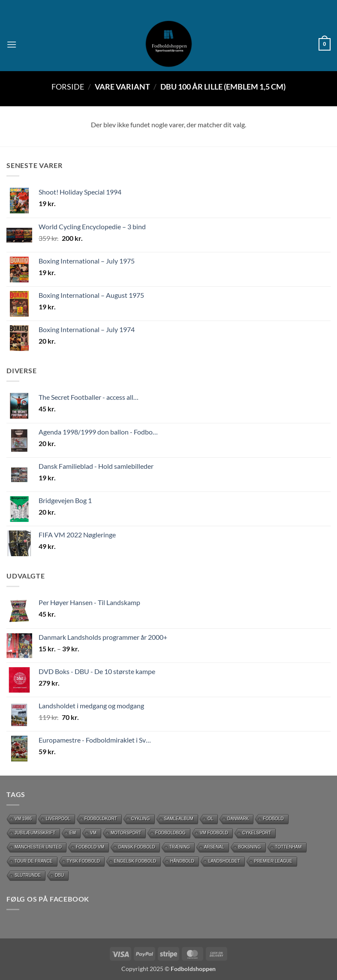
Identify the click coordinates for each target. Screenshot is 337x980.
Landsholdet (224, 861)
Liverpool (58, 819)
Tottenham (289, 847)
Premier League (273, 861)
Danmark (238, 819)
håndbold (182, 861)
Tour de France (34, 861)
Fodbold (273, 819)
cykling (141, 819)
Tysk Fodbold (83, 861)
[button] (12, 44)
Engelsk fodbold (135, 861)
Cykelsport (257, 833)
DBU (59, 875)
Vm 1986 (23, 819)
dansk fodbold (137, 847)
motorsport (126, 833)
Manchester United (38, 847)
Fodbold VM (90, 847)
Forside (68, 87)
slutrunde (28, 875)
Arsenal (214, 847)
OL (210, 819)
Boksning (250, 847)
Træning (180, 847)
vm (93, 833)
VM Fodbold (214, 833)
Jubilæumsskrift (35, 833)
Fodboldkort (101, 819)
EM (73, 833)
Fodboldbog (170, 833)
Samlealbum (179, 819)
